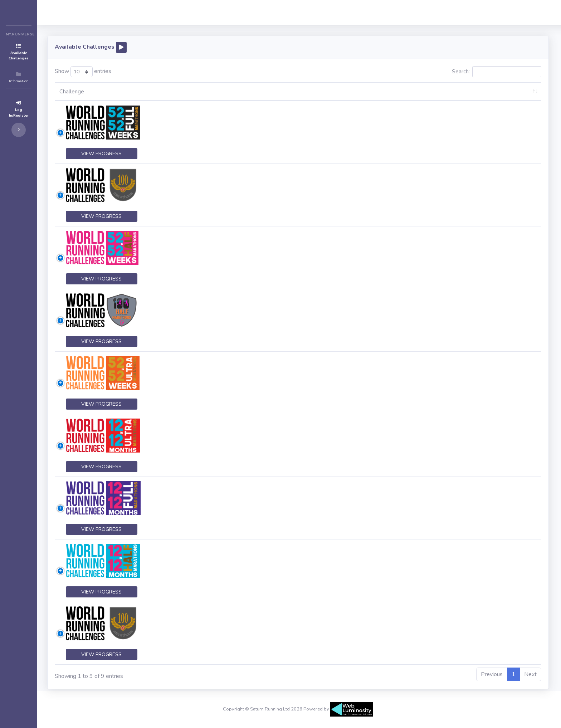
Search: (497, 72)
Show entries (118, 72)
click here (351, 136)
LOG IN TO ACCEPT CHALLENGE (516, 119)
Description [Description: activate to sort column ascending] (196, 92)
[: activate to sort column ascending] (516, 92)
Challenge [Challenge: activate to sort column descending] (107, 92)
